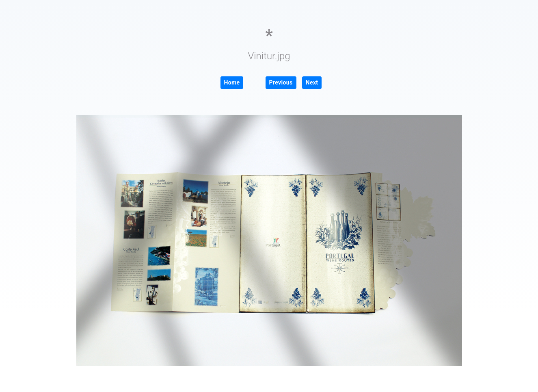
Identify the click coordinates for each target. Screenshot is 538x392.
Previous (281, 82)
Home (232, 82)
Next (312, 82)
